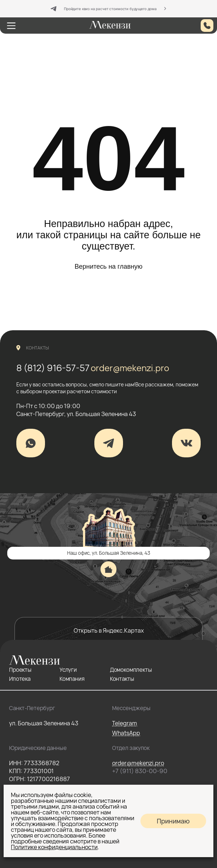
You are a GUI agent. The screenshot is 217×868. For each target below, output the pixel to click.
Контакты (122, 679)
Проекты (20, 670)
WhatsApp (126, 733)
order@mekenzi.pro (130, 368)
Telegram (125, 723)
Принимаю (173, 821)
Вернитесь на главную (108, 267)
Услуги (68, 670)
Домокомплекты (131, 670)
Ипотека (20, 679)
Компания (72, 679)
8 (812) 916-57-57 (53, 368)
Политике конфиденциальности (54, 847)
